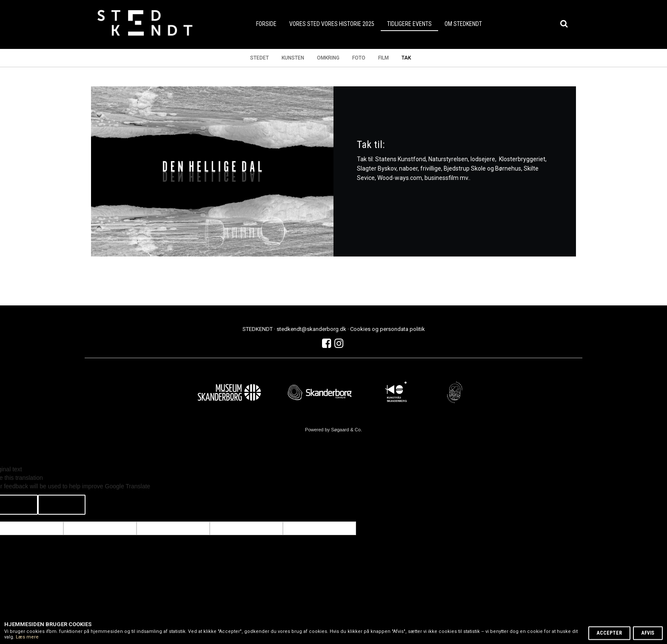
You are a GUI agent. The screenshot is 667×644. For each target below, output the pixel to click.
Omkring (328, 58)
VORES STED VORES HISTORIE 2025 (332, 24)
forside (266, 24)
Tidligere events (409, 24)
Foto (359, 58)
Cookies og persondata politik (388, 329)
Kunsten (293, 58)
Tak (406, 58)
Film (383, 58)
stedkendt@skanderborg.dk (312, 329)
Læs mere (27, 637)
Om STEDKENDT (463, 24)
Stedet (259, 58)
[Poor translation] (62, 505)
